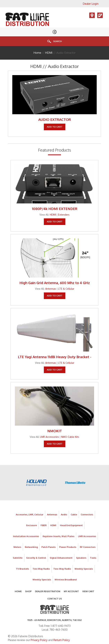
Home (37, 53)
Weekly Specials (84, 569)
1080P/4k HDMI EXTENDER (55, 209)
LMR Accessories (49, 437)
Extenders (64, 215)
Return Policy (62, 640)
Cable (74, 514)
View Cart (88, 591)
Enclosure (32, 525)
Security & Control (36, 558)
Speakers (81, 558)
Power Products (68, 547)
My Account (71, 591)
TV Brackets (22, 569)
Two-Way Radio (62, 569)
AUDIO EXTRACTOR (55, 119)
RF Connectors (88, 547)
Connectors (87, 514)
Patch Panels (49, 547)
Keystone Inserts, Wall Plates (58, 536)
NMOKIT (55, 431)
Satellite (18, 558)
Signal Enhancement (61, 558)
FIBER (44, 525)
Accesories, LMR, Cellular (30, 514)
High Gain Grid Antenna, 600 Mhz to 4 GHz (55, 283)
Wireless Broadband (66, 579)
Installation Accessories (26, 536)
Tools (93, 558)
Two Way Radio (41, 569)
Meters (17, 547)
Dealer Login (91, 4)
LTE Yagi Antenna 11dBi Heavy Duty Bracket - (55, 357)
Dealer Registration (48, 591)
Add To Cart (55, 127)
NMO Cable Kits (70, 437)
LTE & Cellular (66, 289)
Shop (28, 591)
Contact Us (55, 599)
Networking (31, 547)
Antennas (51, 289)
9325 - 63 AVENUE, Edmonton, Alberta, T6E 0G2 (54, 620)
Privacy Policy (39, 640)
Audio (64, 514)
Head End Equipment (71, 525)
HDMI (49, 53)
